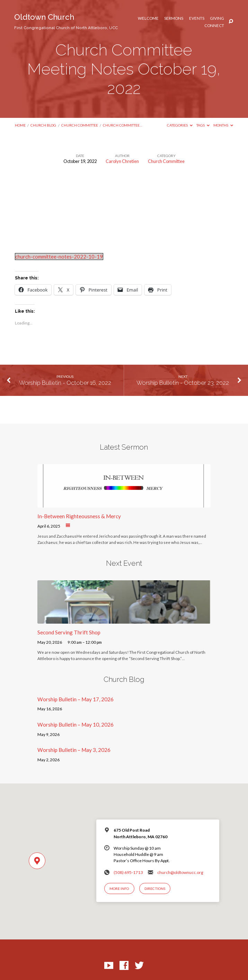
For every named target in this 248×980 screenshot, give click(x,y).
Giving (217, 18)
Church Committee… (122, 125)
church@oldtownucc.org (180, 872)
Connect (214, 26)
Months (223, 125)
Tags (203, 125)
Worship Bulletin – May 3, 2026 (74, 750)
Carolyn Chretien (122, 161)
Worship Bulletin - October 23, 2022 (183, 383)
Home (20, 125)
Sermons (174, 18)
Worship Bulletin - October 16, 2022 (65, 383)
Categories (180, 125)
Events (197, 18)
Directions (155, 888)
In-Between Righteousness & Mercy (79, 516)
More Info (119, 888)
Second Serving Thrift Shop (69, 632)
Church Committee (80, 125)
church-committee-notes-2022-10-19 (59, 257)
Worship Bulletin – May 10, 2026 (76, 725)
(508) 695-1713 (128, 872)
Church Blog (43, 125)
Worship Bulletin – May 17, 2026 (76, 699)
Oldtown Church (66, 21)
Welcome (148, 18)
